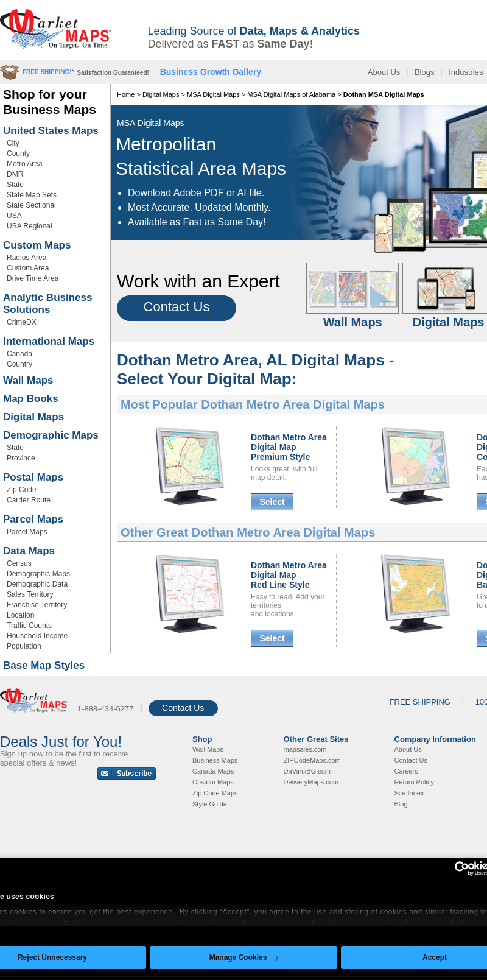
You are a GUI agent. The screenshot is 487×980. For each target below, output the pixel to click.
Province (21, 458)
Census (19, 563)
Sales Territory (30, 594)
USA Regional (30, 226)
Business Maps (215, 760)
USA (14, 216)
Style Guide (210, 804)
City (13, 143)
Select (272, 502)
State (15, 185)
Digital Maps (33, 417)
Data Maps (29, 551)
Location (20, 615)
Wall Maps (28, 380)
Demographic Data (37, 584)
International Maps (49, 341)
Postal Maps (33, 477)
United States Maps (51, 131)
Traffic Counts (29, 626)
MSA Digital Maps (213, 94)
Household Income (37, 636)
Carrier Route (29, 500)
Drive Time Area (33, 278)
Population (24, 646)
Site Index (409, 793)
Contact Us (177, 307)
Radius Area (26, 258)
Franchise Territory (37, 605)
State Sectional (31, 205)
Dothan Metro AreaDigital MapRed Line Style (289, 575)
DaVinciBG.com (307, 771)
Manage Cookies (244, 957)
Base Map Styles (44, 665)
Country (19, 364)
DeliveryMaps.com (311, 782)
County (18, 153)
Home (126, 94)
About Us (384, 72)
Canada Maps (213, 771)
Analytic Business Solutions (47, 304)
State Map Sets (32, 195)
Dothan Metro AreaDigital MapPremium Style (289, 447)
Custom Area (28, 268)
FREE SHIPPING (420, 702)
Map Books (31, 399)
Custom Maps (37, 245)
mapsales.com (305, 749)
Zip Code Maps (215, 793)
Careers (406, 771)
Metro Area (25, 164)
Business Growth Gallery (211, 72)
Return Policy (414, 782)
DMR (15, 174)
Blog (401, 804)
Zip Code (22, 490)
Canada (19, 354)
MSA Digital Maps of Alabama (291, 94)
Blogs (425, 72)
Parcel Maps (33, 519)
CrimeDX (22, 322)
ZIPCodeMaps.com (312, 760)
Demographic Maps (51, 435)
